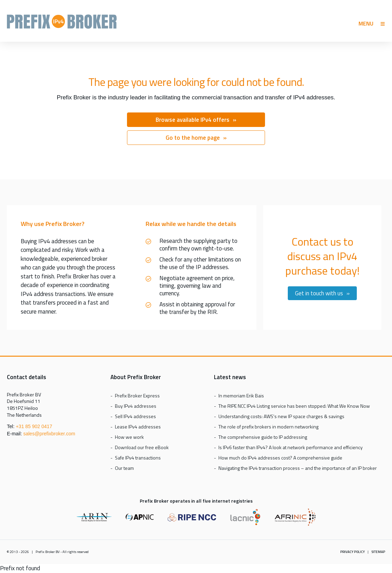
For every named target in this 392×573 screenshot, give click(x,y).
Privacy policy (352, 552)
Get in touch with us (319, 293)
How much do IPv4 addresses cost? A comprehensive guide (280, 458)
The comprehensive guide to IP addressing (263, 437)
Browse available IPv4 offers (193, 120)
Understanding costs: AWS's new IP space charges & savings (281, 416)
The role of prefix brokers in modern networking (268, 427)
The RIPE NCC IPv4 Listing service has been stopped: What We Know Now (294, 406)
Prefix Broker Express (62, 25)
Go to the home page (193, 138)
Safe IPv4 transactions (138, 458)
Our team (124, 468)
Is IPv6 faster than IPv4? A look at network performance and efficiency (291, 447)
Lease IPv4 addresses (138, 427)
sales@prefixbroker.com (49, 434)
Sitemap (378, 552)
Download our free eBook (142, 447)
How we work (129, 437)
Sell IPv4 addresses (135, 416)
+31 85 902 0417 (34, 426)
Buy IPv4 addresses (136, 406)
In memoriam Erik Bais (241, 396)
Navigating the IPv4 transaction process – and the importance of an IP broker (298, 468)
